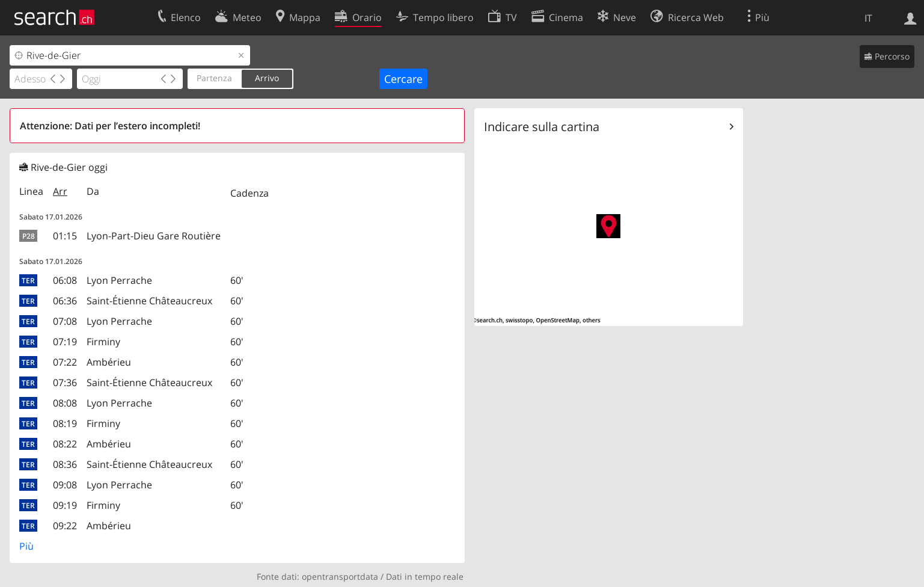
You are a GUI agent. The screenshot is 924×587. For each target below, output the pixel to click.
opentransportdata (340, 576)
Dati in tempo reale (425, 576)
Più (26, 546)
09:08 (65, 485)
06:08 (65, 280)
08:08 (65, 403)
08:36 (65, 464)
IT (868, 18)
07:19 (65, 342)
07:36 (65, 383)
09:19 (65, 505)
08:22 (65, 444)
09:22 (65, 526)
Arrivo (267, 78)
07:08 (65, 321)
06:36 (65, 301)
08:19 (65, 423)
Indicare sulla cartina (542, 127)
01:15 (65, 236)
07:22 (65, 362)
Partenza (214, 78)
